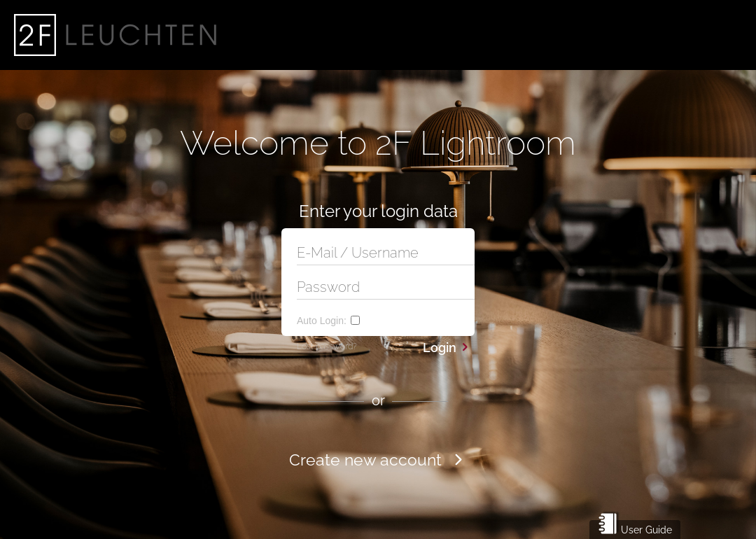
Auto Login (322, 321)
